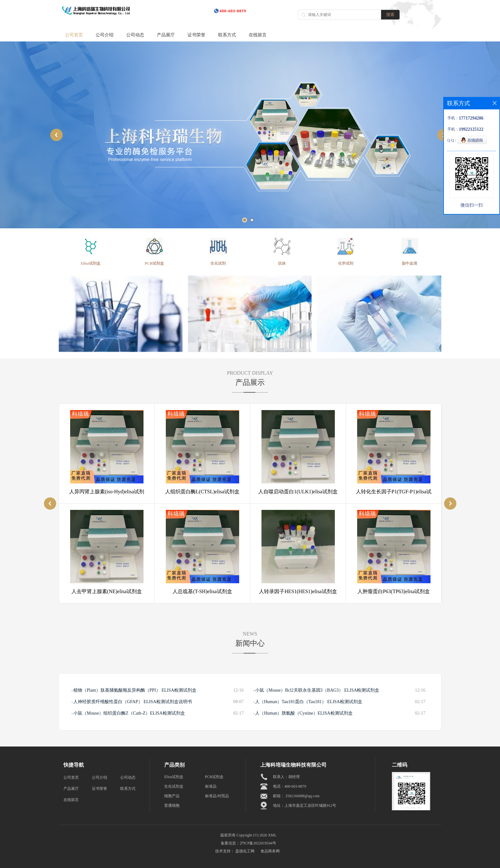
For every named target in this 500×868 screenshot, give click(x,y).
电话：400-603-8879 (290, 786)
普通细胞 (172, 805)
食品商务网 (270, 851)
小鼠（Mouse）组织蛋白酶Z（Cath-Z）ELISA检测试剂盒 (129, 713)
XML (272, 835)
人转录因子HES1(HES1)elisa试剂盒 (298, 591)
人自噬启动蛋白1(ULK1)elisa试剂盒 (298, 492)
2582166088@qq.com (302, 796)
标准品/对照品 (217, 796)
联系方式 (227, 35)
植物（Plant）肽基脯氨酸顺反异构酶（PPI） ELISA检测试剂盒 (135, 690)
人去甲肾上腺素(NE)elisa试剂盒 (107, 591)
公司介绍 (105, 35)
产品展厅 (166, 35)
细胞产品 (172, 796)
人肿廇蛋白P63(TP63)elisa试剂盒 (394, 591)
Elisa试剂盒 (174, 777)
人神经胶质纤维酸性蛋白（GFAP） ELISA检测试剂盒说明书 (133, 702)
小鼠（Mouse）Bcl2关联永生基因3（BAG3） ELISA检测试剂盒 (317, 690)
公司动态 (135, 35)
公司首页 (74, 35)
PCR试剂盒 (214, 777)
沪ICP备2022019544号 (258, 843)
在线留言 (258, 35)
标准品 (211, 786)
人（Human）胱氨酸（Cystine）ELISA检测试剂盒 (304, 713)
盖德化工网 (245, 851)
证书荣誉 (196, 35)
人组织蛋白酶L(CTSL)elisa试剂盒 (202, 492)
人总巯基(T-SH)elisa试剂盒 (202, 591)
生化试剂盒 (174, 786)
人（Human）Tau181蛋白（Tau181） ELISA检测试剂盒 (309, 702)
